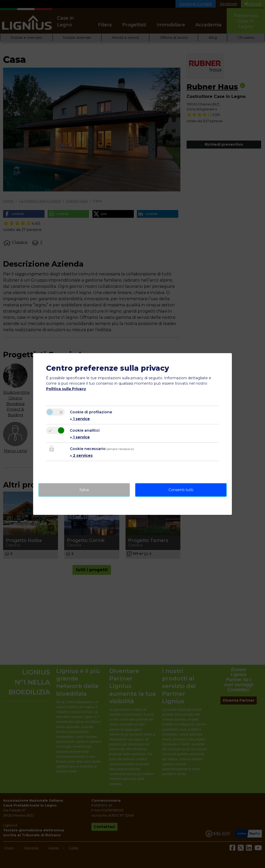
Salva (84, 490)
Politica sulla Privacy (66, 389)
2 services (81, 455)
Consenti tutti (181, 490)
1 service (80, 419)
